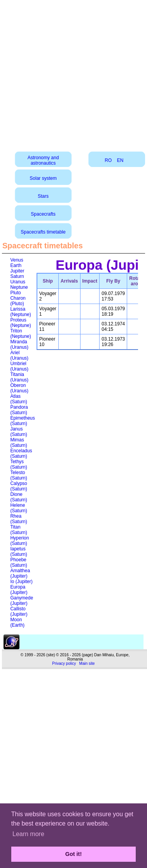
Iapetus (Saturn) (18, 552)
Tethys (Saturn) (18, 464)
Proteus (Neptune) (20, 323)
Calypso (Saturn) (18, 486)
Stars (43, 196)
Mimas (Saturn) (18, 443)
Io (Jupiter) (21, 582)
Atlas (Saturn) (18, 399)
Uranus (18, 282)
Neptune (19, 287)
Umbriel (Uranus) (19, 366)
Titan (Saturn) (18, 530)
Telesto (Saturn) (18, 475)
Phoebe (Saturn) (18, 562)
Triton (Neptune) (20, 334)
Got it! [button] (73, 854)
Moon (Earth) (17, 622)
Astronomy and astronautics (43, 160)
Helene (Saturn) (18, 508)
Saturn (17, 276)
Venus (17, 260)
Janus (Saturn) (18, 432)
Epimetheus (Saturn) (22, 421)
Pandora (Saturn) (19, 410)
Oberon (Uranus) (19, 388)
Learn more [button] (28, 834)
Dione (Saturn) (18, 497)
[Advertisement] (73, 73)
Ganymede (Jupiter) (22, 601)
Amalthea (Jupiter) (20, 573)
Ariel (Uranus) (19, 355)
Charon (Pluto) (18, 301)
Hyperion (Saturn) (19, 541)
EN (120, 160)
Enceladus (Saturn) (21, 453)
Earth (16, 265)
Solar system (43, 178)
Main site (87, 663)
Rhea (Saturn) (18, 519)
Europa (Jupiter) (19, 590)
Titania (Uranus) (19, 377)
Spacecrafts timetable (43, 232)
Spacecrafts (43, 214)
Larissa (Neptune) (20, 312)
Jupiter (17, 271)
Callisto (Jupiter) (19, 611)
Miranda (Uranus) (19, 344)
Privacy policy (64, 663)
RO (108, 160)
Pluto (15, 293)
